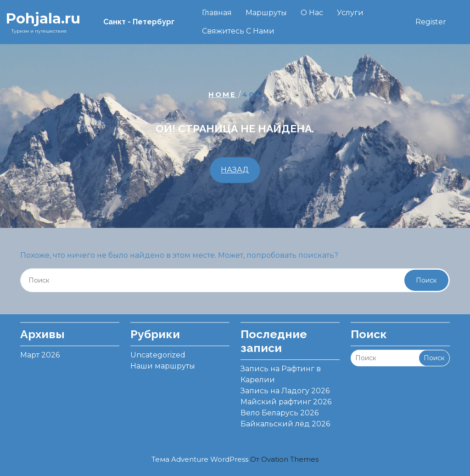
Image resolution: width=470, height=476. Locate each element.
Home (222, 94)
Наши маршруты (163, 363)
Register (431, 22)
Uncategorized (158, 352)
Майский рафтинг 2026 (286, 399)
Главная (217, 13)
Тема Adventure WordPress (235, 459)
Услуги (350, 13)
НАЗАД (235, 170)
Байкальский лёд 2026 (285, 421)
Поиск (426, 280)
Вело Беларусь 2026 (280, 410)
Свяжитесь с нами (238, 31)
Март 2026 (40, 352)
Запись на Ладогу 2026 (285, 388)
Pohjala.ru (43, 18)
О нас (312, 13)
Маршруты (266, 13)
